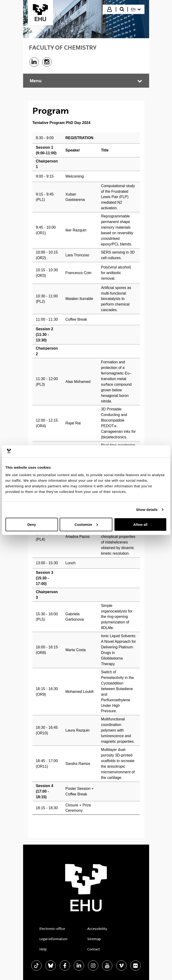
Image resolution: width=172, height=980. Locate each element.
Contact (94, 949)
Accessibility (97, 929)
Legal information (53, 939)
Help (43, 949)
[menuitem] (136, 9)
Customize (86, 524)
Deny (32, 524)
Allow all (140, 524)
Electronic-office (52, 929)
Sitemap (94, 939)
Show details (147, 510)
